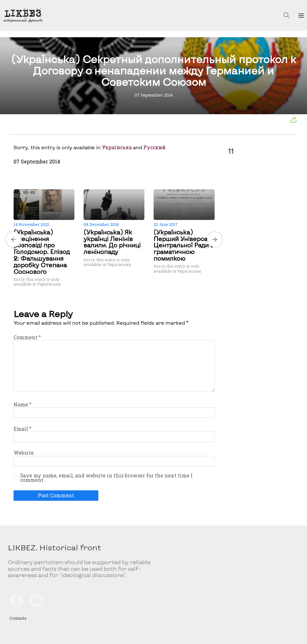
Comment (27, 337)
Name (22, 405)
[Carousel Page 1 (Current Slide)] (112, 188)
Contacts (18, 618)
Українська (117, 147)
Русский (154, 147)
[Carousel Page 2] (116, 188)
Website (24, 453)
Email (22, 429)
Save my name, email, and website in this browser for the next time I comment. (106, 478)
